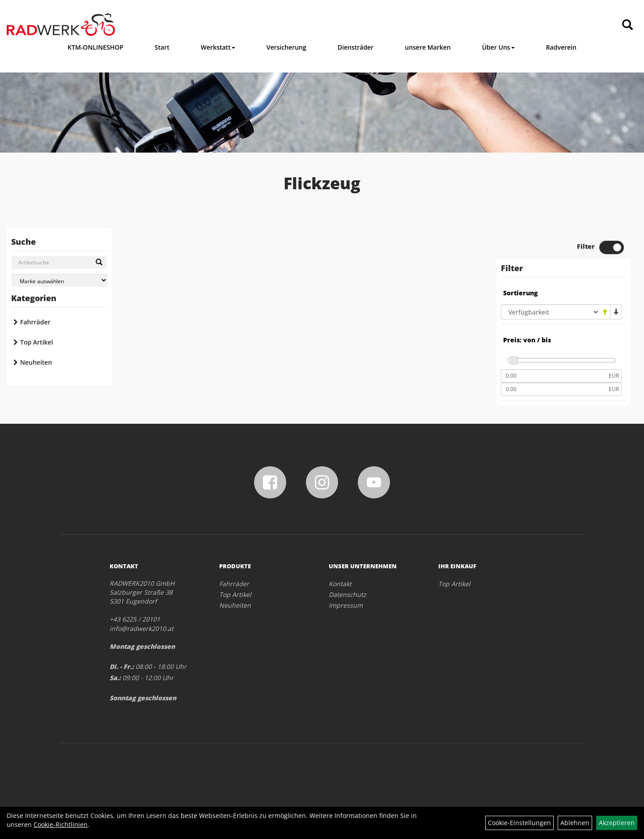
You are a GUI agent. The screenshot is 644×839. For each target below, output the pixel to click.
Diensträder (356, 47)
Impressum (346, 605)
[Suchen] (99, 262)
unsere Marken (428, 47)
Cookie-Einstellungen (519, 823)
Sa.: (115, 678)
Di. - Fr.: (122, 667)
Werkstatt (218, 47)
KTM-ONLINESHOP (95, 47)
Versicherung (286, 47)
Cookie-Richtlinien (61, 824)
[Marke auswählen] (59, 280)
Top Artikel (37, 342)
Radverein (561, 47)
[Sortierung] (550, 312)
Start (162, 47)
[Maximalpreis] (554, 389)
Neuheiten (36, 362)
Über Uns (498, 47)
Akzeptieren (617, 823)
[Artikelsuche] (627, 25)
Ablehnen (575, 823)
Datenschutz (347, 594)
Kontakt (340, 584)
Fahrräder (35, 322)
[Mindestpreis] (554, 376)
